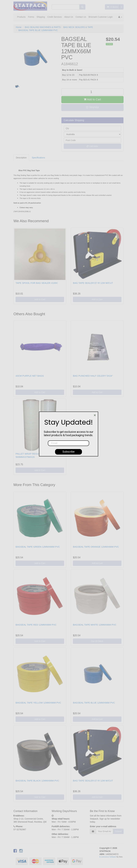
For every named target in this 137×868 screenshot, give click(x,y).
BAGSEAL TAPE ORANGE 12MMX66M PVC (96, 547)
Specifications (38, 158)
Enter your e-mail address (103, 826)
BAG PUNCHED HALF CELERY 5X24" (93, 376)
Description (21, 158)
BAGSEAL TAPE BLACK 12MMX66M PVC (37, 781)
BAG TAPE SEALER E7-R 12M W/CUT (93, 283)
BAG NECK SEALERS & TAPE (78, 27)
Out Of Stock (97, 641)
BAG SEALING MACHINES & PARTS (43, 27)
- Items (112, 7)
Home (19, 27)
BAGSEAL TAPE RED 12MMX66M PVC (36, 625)
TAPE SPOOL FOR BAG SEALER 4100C (37, 283)
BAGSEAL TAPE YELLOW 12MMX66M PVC (38, 703)
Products (21, 17)
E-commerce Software (108, 857)
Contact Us (81, 17)
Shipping (41, 17)
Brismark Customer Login (101, 17)
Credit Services (55, 17)
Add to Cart (92, 99)
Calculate (92, 146)
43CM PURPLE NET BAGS (30, 376)
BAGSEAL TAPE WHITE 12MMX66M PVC (95, 625)
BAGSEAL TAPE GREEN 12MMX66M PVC (38, 547)
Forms (31, 17)
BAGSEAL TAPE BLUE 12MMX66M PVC (38, 30)
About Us (69, 17)
